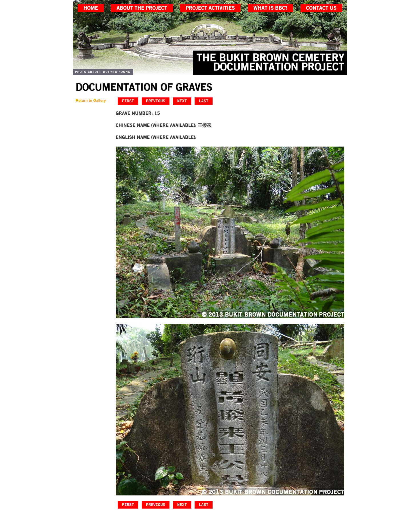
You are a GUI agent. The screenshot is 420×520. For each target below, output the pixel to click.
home (91, 8)
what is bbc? (270, 8)
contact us (321, 8)
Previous (156, 101)
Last (204, 101)
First (128, 101)
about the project (142, 8)
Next (182, 101)
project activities (210, 8)
